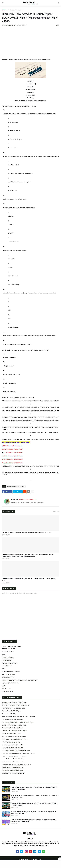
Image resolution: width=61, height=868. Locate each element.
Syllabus (4, 686)
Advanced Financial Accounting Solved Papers (14, 702)
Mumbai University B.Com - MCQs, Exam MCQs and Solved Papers (20, 680)
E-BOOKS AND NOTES (8, 649)
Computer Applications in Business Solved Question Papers (18, 722)
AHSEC (4, 655)
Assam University (7, 666)
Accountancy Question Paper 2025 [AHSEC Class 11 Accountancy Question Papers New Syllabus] (33, 812)
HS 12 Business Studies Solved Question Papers (15, 739)
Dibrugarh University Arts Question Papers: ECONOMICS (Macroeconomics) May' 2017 (28, 532)
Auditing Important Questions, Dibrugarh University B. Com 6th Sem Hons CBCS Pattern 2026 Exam (35, 796)
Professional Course (7, 691)
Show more (56, 511)
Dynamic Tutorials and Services (34, 859)
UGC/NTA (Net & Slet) (8, 677)
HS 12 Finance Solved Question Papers (12, 748)
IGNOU (4, 669)
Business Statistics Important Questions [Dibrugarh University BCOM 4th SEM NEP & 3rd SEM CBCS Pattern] (34, 821)
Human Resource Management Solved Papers (14, 756)
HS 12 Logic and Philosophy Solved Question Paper (16, 751)
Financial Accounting (7, 688)
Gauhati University (7, 660)
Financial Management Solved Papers (12, 734)
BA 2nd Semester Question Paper (14, 10)
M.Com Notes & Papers (8, 674)
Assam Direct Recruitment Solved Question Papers (16, 705)
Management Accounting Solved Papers (13, 762)
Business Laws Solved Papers (10, 714)
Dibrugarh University (8, 657)
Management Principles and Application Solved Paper (16, 765)
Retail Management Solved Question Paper (13, 773)
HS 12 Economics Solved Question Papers (13, 745)
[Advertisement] (30, 42)
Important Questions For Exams (10, 683)
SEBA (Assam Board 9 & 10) (9, 663)
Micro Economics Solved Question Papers (13, 767)
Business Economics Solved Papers (11, 711)
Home (3, 10)
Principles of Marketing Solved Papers (12, 770)
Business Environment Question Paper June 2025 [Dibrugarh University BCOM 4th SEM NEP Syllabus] (34, 788)
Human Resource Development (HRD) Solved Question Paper (18, 753)
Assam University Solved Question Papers (13, 708)
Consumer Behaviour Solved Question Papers (14, 725)
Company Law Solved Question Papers (12, 719)
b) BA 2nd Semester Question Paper (12, 449)
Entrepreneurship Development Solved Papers (14, 731)
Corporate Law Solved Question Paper (12, 728)
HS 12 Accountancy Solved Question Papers (14, 736)
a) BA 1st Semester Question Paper (12, 446)
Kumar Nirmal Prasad (27, 500)
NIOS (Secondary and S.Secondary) (11, 672)
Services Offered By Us (8, 652)
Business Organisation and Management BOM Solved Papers (18, 717)
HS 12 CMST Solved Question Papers (12, 742)
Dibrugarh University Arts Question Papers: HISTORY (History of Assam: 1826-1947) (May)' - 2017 (29, 580)
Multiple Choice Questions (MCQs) (11, 646)
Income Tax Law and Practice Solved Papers (14, 759)
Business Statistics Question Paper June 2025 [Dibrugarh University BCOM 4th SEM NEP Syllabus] (34, 804)
